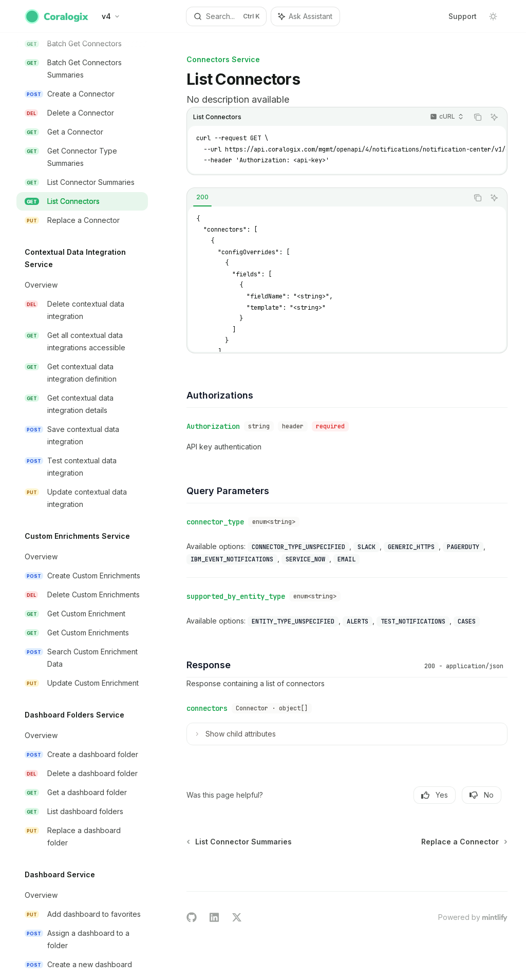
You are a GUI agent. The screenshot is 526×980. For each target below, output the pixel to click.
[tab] (202, 197)
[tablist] (327, 198)
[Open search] (227, 16)
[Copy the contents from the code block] (478, 117)
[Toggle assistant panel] (305, 16)
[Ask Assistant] (494, 117)
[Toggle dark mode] (493, 16)
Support (463, 16)
